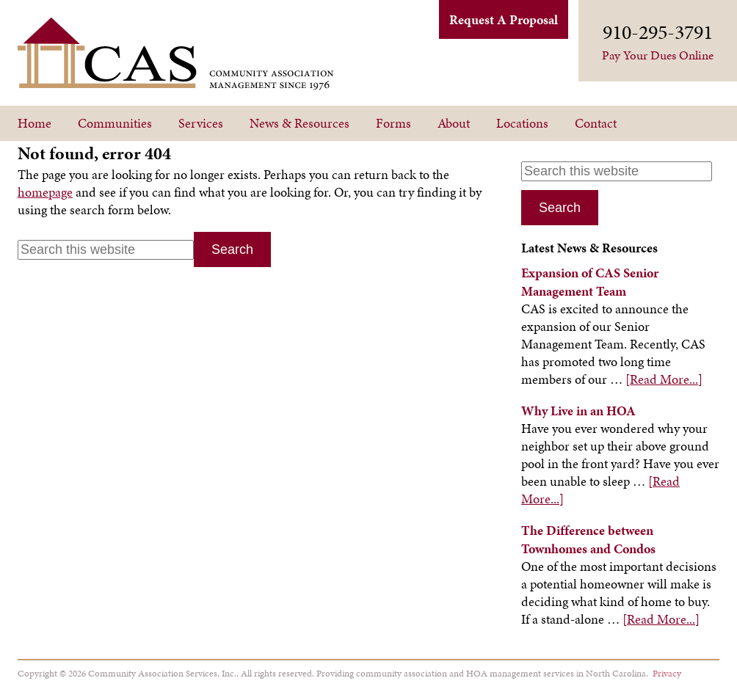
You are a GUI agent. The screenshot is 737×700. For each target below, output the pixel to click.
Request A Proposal (504, 19)
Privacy (667, 673)
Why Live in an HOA (578, 411)
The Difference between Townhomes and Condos (588, 539)
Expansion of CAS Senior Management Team (590, 282)
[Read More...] (664, 379)
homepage (45, 192)
